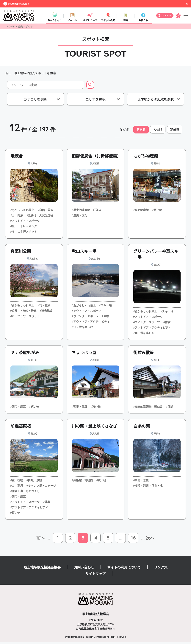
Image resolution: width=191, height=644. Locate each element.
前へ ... (42, 540)
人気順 (158, 131)
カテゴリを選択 (35, 101)
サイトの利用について (124, 569)
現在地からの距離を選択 (156, 101)
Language (167, 16)
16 (135, 540)
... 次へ (150, 540)
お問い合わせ (84, 569)
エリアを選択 (95, 101)
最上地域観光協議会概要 (42, 569)
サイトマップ (95, 576)
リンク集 (161, 569)
